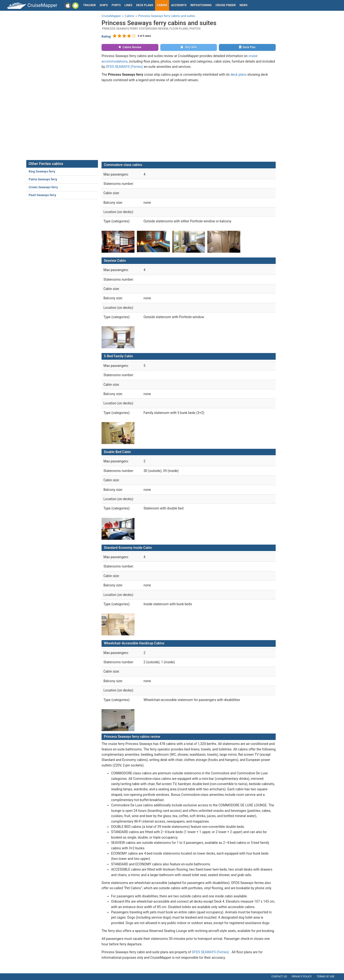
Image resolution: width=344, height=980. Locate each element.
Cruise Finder (226, 5)
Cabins (162, 5)
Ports (116, 5)
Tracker (89, 5)
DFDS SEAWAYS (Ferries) (124, 67)
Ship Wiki (189, 47)
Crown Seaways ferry (43, 187)
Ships (104, 5)
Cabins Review (130, 47)
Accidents (179, 5)
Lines (129, 5)
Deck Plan (247, 47)
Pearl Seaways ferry (42, 195)
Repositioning (201, 5)
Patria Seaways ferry (43, 179)
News (244, 5)
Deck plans (145, 5)
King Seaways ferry (42, 171)
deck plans (239, 75)
